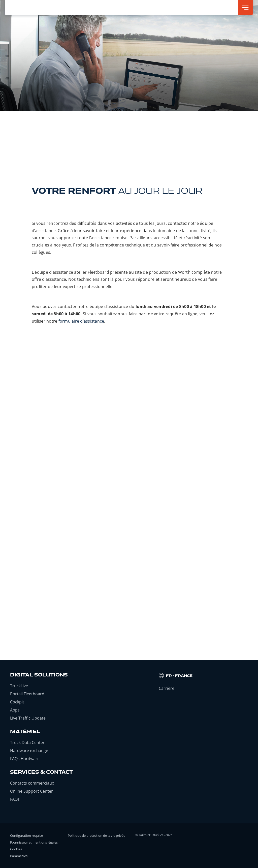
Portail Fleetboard (27, 694)
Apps (15, 710)
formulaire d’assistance (81, 321)
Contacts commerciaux (32, 783)
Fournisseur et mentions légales (34, 842)
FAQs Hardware (25, 759)
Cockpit (17, 702)
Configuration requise (26, 835)
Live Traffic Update (28, 718)
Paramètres (19, 856)
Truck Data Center (27, 742)
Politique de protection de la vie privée (96, 835)
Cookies (16, 849)
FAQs (15, 799)
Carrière (167, 688)
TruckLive (19, 686)
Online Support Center (31, 791)
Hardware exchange (29, 751)
